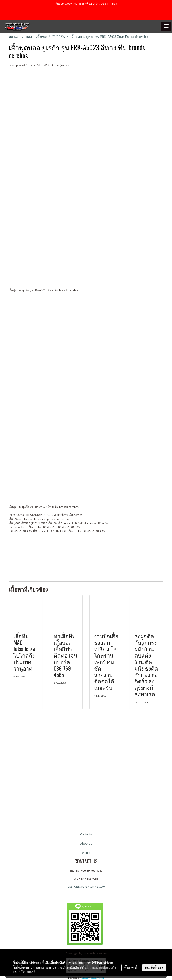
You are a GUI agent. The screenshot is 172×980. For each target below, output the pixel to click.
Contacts (86, 834)
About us (86, 844)
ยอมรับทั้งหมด (154, 967)
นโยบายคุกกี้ (27, 972)
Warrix (86, 853)
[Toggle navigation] (166, 26)
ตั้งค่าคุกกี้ (131, 967)
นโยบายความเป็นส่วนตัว (100, 967)
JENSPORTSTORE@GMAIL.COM (86, 887)
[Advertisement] (90, 551)
